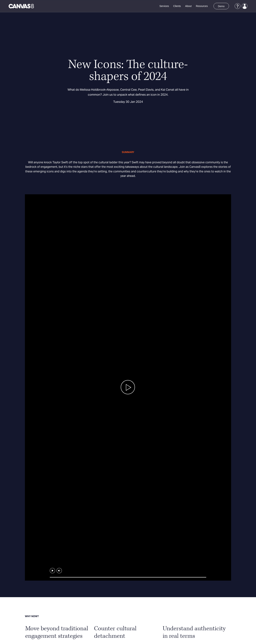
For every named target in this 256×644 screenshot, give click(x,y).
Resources (202, 6)
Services (164, 6)
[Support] (238, 6)
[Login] (245, 6)
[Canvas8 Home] (22, 6)
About (188, 6)
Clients (177, 6)
